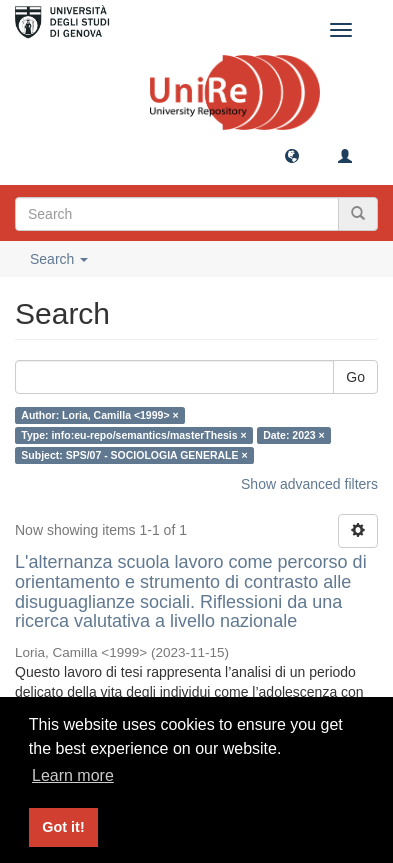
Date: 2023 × (294, 435)
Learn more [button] (73, 775)
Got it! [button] (63, 827)
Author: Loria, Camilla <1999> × (99, 415)
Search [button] (59, 259)
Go (355, 377)
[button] (292, 155)
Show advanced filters (309, 484)
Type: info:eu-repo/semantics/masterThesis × (133, 435)
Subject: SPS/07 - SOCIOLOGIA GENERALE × (134, 455)
